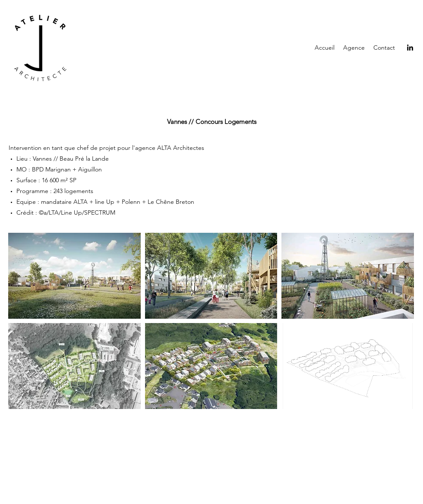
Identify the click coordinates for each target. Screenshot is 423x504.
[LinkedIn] (410, 48)
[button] (74, 276)
